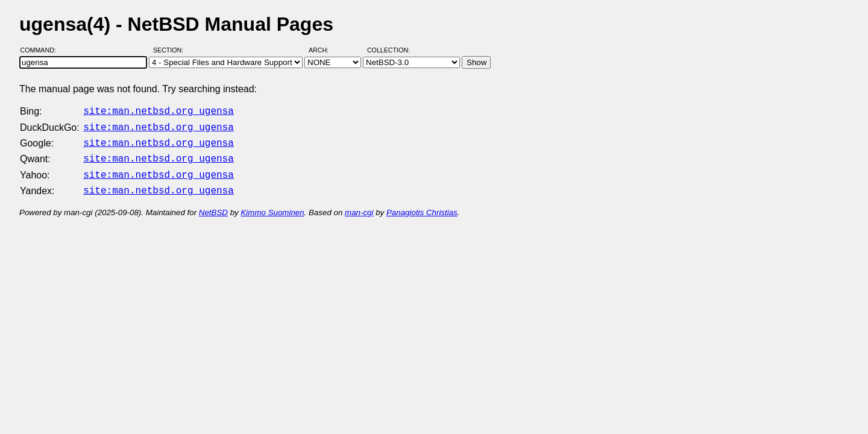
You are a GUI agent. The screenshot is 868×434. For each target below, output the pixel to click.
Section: (171, 50)
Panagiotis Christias (422, 205)
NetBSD (213, 205)
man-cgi (359, 205)
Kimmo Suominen (272, 205)
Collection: (388, 50)
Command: (42, 50)
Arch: (324, 50)
